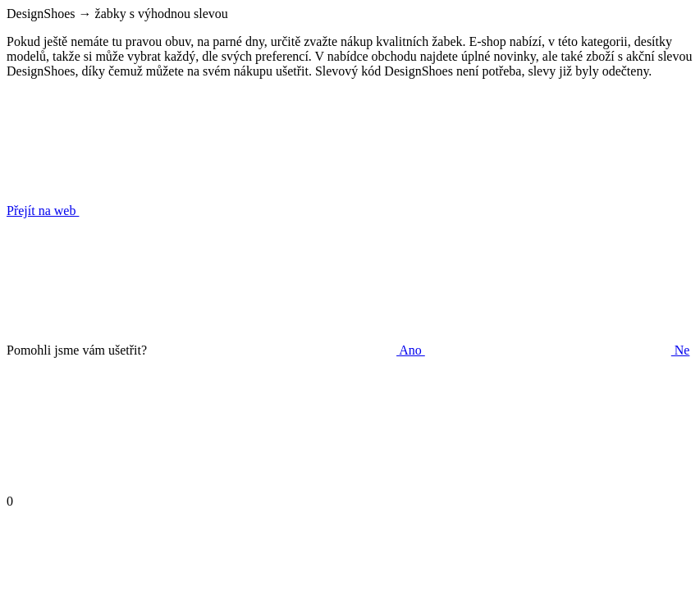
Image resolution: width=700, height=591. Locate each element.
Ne (558, 350)
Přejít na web (166, 211)
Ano (288, 350)
